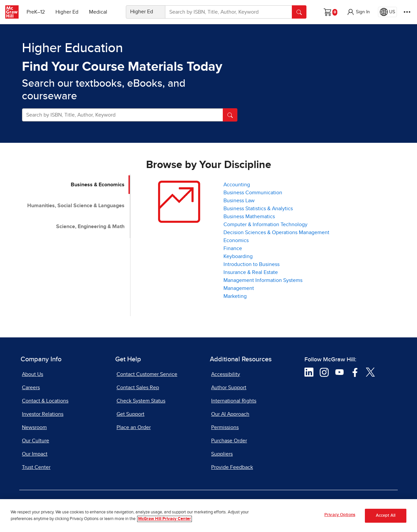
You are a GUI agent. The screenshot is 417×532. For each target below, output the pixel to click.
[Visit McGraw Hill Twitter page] (370, 372)
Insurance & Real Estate (251, 272)
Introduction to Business (251, 264)
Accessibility (226, 374)
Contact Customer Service (147, 374)
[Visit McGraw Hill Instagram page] (324, 372)
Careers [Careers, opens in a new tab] (31, 388)
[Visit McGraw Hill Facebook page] (355, 372)
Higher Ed (67, 12)
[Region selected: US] (387, 12)
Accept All (386, 516)
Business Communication (253, 193)
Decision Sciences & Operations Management (276, 232)
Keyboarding (238, 256)
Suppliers (222, 454)
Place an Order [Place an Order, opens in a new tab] (134, 427)
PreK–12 (36, 12)
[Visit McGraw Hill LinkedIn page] (309, 372)
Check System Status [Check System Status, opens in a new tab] (141, 401)
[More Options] (407, 12)
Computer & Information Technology (265, 224)
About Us (33, 374)
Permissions (225, 427)
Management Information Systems (263, 280)
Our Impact (35, 454)
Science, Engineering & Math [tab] (90, 226)
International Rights (234, 401)
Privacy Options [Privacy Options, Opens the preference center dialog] (340, 515)
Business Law (239, 201)
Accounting (237, 185)
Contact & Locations (45, 401)
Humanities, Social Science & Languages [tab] (76, 206)
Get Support (130, 414)
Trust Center (36, 467)
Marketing (235, 296)
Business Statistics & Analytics (258, 209)
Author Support (229, 388)
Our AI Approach (230, 414)
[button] (358, 12)
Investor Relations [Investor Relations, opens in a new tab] (43, 414)
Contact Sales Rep (138, 388)
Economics (236, 240)
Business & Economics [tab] (98, 185)
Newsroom (34, 427)
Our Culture (36, 441)
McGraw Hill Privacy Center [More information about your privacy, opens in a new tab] (165, 519)
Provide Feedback (232, 467)
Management (239, 288)
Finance (233, 248)
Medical (98, 12)
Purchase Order (229, 441)
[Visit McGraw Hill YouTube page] (339, 372)
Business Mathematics (249, 217)
